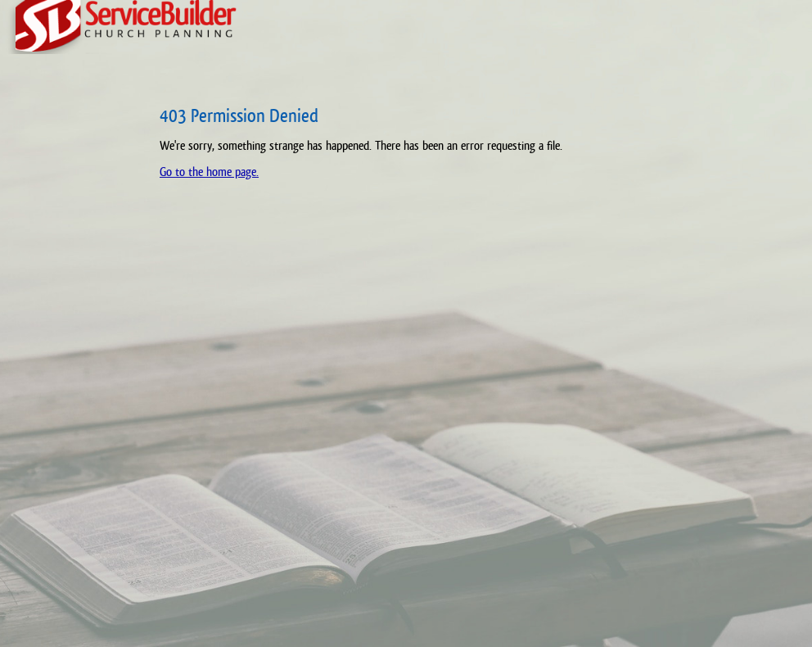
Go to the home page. (209, 172)
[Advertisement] (70, 360)
